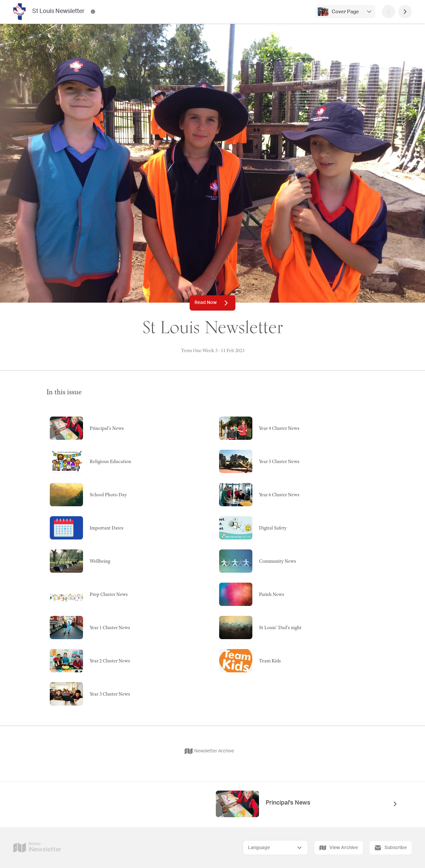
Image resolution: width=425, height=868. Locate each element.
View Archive (339, 848)
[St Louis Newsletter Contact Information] (93, 12)
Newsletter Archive (209, 751)
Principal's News (288, 803)
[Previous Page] (388, 12)
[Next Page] (405, 12)
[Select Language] (275, 848)
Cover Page (345, 12)
